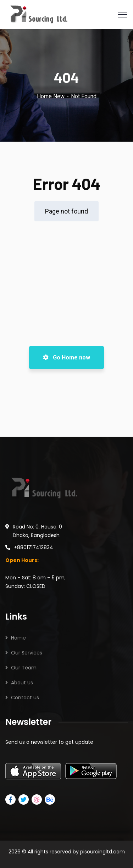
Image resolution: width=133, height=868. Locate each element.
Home (18, 638)
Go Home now (66, 357)
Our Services (27, 653)
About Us (22, 683)
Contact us (25, 698)
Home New (51, 96)
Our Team (24, 668)
